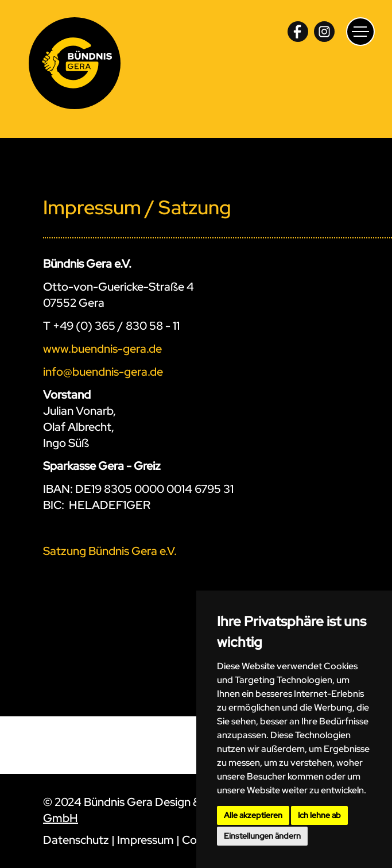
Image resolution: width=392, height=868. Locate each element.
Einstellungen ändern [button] (262, 836)
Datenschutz (76, 840)
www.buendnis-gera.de (102, 349)
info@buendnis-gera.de (103, 372)
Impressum (145, 840)
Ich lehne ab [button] (319, 815)
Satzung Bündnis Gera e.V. (110, 551)
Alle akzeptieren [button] (253, 815)
